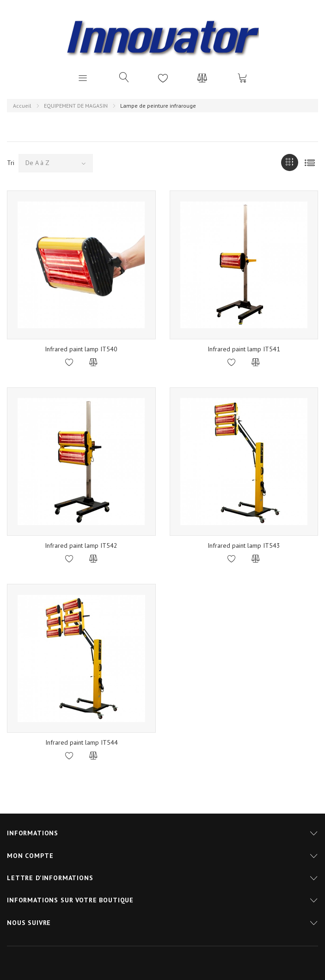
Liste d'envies (163, 78)
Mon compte (30, 856)
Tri (11, 163)
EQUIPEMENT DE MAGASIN (76, 106)
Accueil (22, 106)
